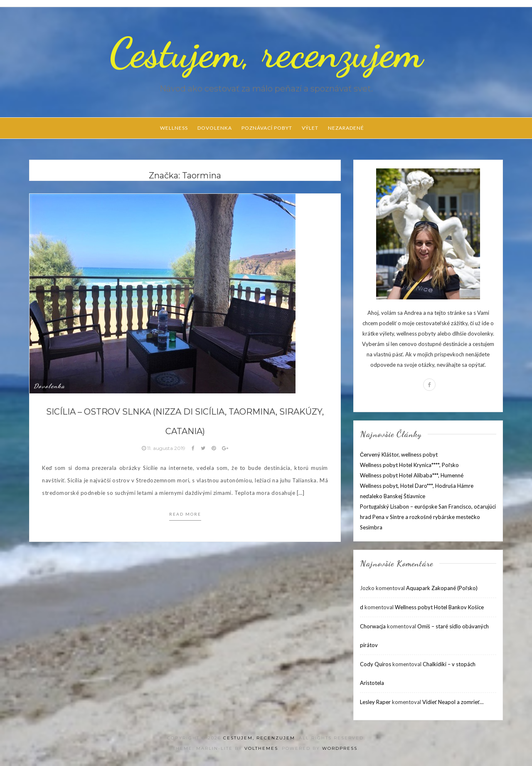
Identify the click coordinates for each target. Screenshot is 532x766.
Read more (185, 514)
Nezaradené (346, 128)
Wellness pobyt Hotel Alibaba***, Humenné (412, 475)
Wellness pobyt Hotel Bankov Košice (439, 607)
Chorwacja (373, 626)
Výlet (310, 128)
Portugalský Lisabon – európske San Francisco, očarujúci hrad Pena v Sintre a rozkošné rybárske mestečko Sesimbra (428, 517)
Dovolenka (215, 128)
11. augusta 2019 (164, 448)
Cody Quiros (376, 664)
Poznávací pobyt (267, 128)
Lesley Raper (375, 702)
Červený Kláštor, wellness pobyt (399, 455)
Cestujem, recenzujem (266, 53)
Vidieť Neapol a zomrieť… (453, 702)
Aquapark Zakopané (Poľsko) (442, 588)
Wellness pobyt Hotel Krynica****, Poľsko (409, 465)
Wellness (174, 128)
